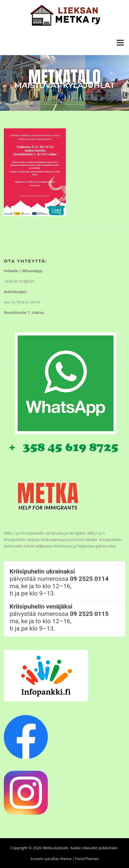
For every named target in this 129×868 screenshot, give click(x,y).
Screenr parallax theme (51, 859)
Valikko (120, 42)
